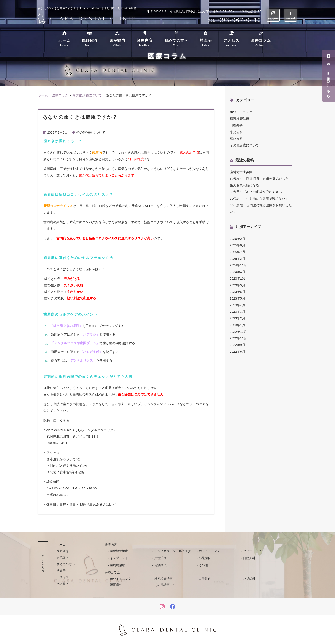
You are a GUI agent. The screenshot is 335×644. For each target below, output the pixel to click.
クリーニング (252, 551)
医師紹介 (90, 43)
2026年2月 (238, 237)
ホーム (64, 43)
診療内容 (145, 43)
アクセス (231, 43)
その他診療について (91, 132)
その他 (203, 565)
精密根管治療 (240, 118)
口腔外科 (236, 125)
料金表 (206, 43)
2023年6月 (238, 288)
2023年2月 (238, 314)
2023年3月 (238, 308)
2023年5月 (238, 295)
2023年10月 (238, 275)
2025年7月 (238, 249)
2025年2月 (238, 256)
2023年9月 (238, 282)
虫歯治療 (160, 558)
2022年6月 (238, 347)
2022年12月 (238, 327)
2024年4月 (238, 269)
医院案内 (117, 43)
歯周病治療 (117, 565)
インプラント (119, 558)
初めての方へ (176, 43)
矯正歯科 (236, 138)
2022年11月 (238, 334)
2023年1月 (238, 321)
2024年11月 (238, 262)
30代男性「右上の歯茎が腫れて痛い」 (258, 190)
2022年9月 (238, 340)
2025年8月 (238, 243)
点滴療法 (160, 565)
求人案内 (63, 583)
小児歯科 (236, 131)
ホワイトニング (241, 112)
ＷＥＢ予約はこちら (329, 76)
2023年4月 (238, 301)
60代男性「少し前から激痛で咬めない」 (259, 197)
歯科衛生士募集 (241, 171)
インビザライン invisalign (173, 551)
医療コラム (261, 43)
